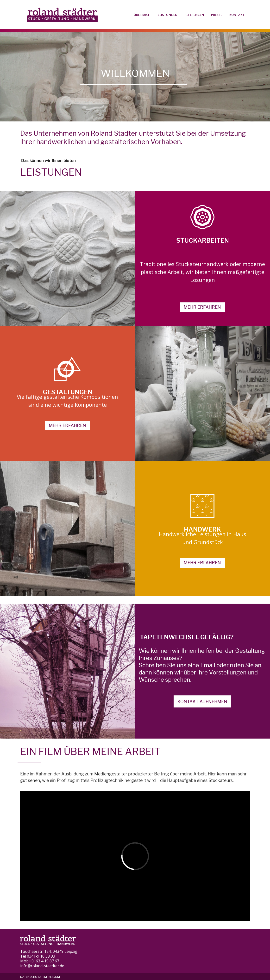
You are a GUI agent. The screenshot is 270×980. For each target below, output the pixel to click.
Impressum (52, 977)
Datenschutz (31, 977)
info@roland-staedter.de (42, 966)
